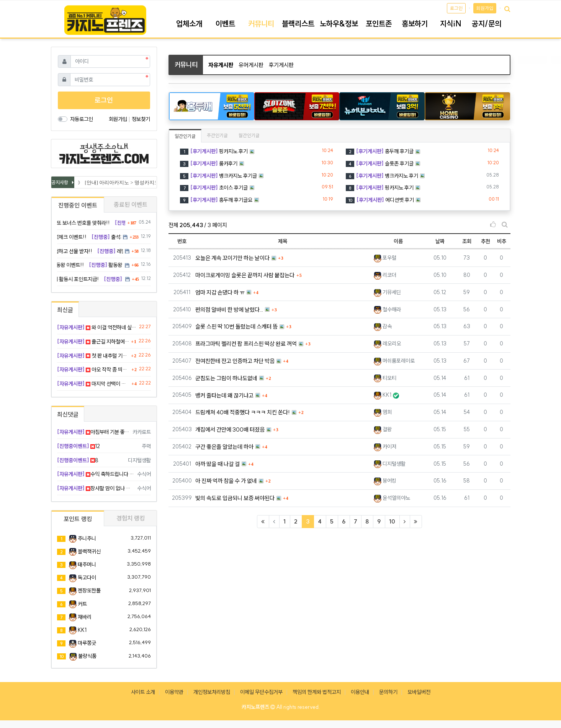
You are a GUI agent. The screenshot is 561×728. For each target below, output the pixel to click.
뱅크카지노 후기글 (218, 176)
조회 (467, 241)
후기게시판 (281, 65)
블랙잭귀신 (89, 551)
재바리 (85, 617)
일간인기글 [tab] (185, 136)
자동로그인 (82, 119)
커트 (82, 604)
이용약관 (174, 692)
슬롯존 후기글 (380, 164)
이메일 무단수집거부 (261, 692)
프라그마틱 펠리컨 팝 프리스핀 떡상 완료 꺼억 (246, 344)
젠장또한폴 (89, 591)
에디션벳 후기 (380, 200)
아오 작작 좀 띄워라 (93, 370)
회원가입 (485, 8)
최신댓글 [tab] (68, 414)
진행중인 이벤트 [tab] (78, 205)
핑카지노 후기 (214, 151)
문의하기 (388, 692)
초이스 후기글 (214, 188)
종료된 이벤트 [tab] (131, 204)
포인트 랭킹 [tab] (78, 519)
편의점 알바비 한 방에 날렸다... (229, 310)
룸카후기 (209, 164)
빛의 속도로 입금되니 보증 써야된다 (235, 498)
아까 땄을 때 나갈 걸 (218, 464)
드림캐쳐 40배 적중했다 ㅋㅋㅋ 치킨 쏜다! (243, 412)
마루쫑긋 (87, 643)
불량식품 (87, 656)
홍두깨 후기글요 (216, 200)
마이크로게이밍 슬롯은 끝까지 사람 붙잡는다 (245, 275)
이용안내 (360, 692)
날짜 (440, 241)
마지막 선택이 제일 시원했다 (93, 384)
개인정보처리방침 (212, 692)
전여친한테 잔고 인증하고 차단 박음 (235, 361)
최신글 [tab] (65, 310)
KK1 (82, 630)
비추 (502, 241)
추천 (486, 241)
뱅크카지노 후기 (382, 176)
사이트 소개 (143, 692)
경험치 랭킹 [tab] (131, 518)
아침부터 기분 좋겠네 (94, 432)
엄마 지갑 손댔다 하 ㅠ (220, 292)
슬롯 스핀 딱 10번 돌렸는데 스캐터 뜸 (236, 326)
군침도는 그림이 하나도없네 (226, 378)
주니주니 (87, 538)
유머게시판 (251, 65)
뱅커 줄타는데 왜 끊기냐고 (224, 395)
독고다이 (87, 577)
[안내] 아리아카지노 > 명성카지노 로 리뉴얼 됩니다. (142, 182)
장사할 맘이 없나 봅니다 (96, 488)
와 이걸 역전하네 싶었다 (97, 327)
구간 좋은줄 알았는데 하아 (224, 447)
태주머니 (87, 564)
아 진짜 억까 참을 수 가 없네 (226, 481)
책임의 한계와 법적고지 (317, 692)
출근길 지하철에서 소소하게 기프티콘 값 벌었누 (93, 342)
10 (392, 521)
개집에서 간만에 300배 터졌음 (230, 429)
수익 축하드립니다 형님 (96, 474)
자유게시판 (221, 65)
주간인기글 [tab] (217, 135)
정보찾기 (141, 119)
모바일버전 (419, 692)
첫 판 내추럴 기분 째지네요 (93, 356)
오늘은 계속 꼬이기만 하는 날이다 (232, 258)
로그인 (456, 8)
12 (79, 446)
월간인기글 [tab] (249, 135)
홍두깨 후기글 (380, 151)
